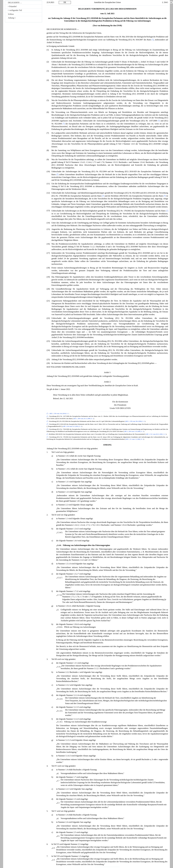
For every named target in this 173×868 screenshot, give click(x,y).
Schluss (11, 14)
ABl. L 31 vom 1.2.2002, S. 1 (134, 439)
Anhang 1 (12, 18)
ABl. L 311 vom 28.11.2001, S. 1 (156, 434)
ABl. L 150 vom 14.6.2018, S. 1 (59, 414)
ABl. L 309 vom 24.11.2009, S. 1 (83, 419)
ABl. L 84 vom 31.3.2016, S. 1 (72, 426)
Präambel (12, 6)
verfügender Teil (15, 10)
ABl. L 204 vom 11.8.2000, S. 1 (134, 431)
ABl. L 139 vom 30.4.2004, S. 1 (135, 421)
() (153, 40)
